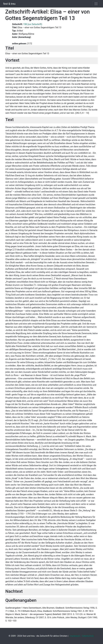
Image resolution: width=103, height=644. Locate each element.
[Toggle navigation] (96, 4)
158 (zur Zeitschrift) (33, 24)
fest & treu (9, 4)
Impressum (75, 636)
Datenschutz (88, 636)
